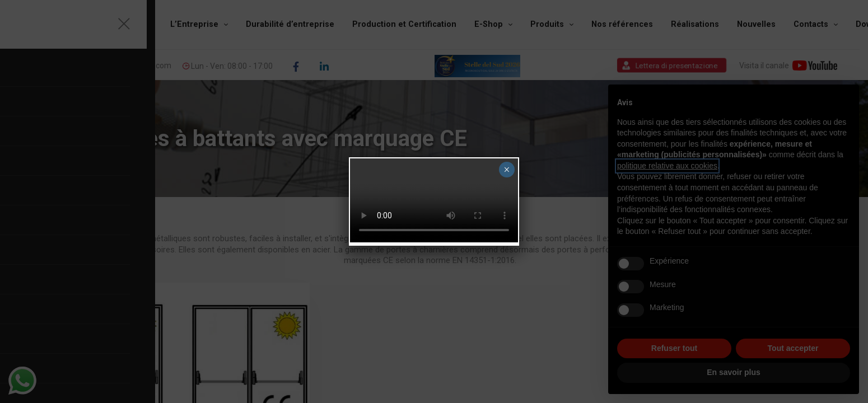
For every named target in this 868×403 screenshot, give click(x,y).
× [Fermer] (507, 170)
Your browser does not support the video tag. (434, 200)
